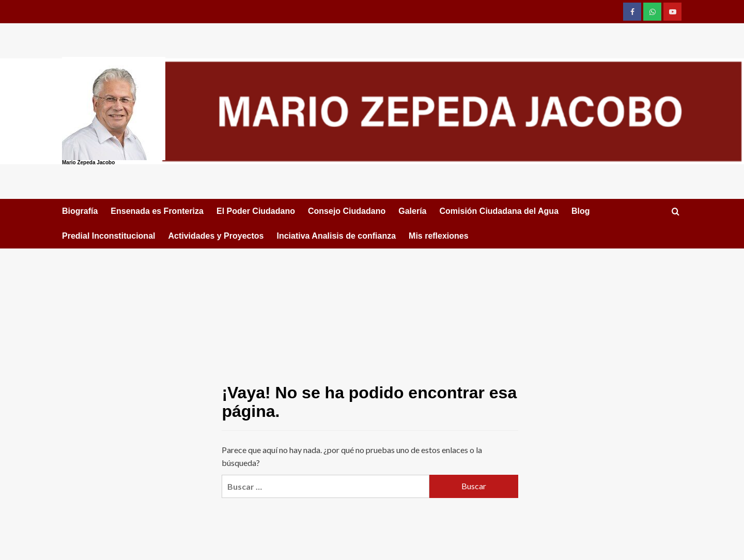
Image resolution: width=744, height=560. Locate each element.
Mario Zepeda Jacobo (88, 162)
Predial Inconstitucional (109, 236)
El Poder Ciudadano (256, 211)
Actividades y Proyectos (216, 236)
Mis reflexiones (439, 236)
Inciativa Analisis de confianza (336, 236)
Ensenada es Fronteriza (157, 211)
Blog (581, 211)
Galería (412, 211)
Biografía (80, 211)
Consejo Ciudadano (347, 211)
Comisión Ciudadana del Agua (499, 211)
